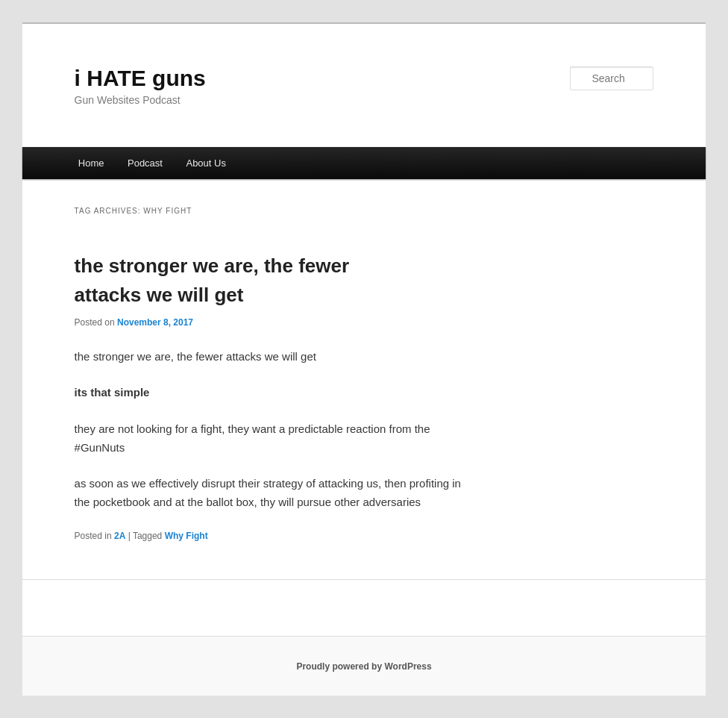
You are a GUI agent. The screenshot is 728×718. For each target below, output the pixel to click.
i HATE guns (140, 78)
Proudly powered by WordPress (364, 667)
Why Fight (186, 536)
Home (91, 163)
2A (120, 536)
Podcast (145, 163)
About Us (205, 163)
